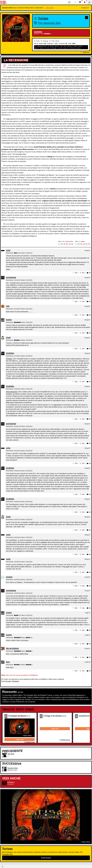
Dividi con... (85, 52)
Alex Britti (11, 752)
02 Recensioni (46, 856)
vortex (8, 250)
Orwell (8, 337)
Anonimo (9, 576)
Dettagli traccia (29, 740)
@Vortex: (9, 358)
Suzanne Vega (13, 766)
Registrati (16, 680)
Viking (44, 41)
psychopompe (11, 277)
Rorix (8, 660)
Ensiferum (11, 780)
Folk (37, 41)
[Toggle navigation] (69, 2)
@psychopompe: (12, 391)
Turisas (43, 18)
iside (8, 306)
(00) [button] (89, 273)
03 (76, 714)
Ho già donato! (85, 8)
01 (6, 714)
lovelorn (9, 319)
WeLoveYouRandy (12, 647)
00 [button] (76, 273)
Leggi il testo (20, 738)
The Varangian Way (49, 23)
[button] (75, 2)
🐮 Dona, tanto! (49, 8)
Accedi (8, 680)
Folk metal (54, 41)
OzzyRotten (38, 32)
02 (41, 714)
